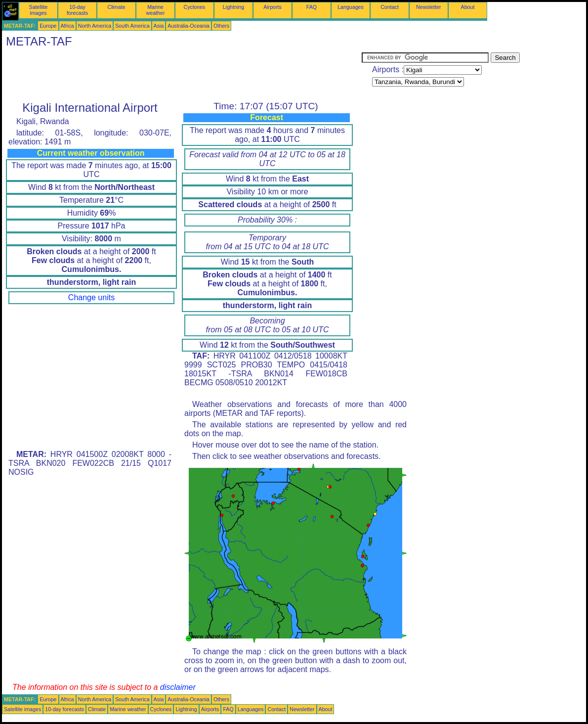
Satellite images (39, 10)
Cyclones (195, 7)
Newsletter (428, 7)
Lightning (233, 7)
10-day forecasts (77, 10)
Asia (159, 26)
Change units (91, 297)
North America (95, 26)
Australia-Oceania (189, 26)
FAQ (312, 7)
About (468, 7)
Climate (116, 7)
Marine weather (156, 10)
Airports (273, 7)
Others (221, 26)
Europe (48, 26)
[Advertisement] (182, 75)
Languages (351, 7)
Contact (390, 7)
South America (132, 26)
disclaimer (178, 687)
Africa (67, 26)
